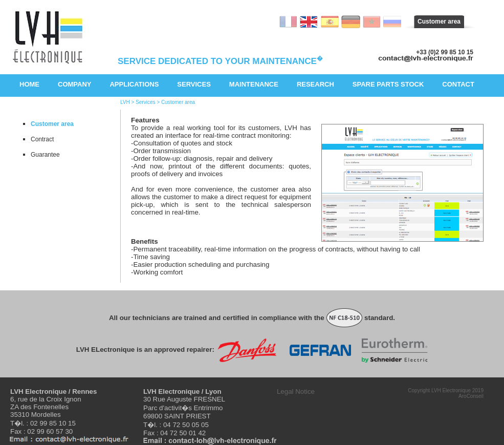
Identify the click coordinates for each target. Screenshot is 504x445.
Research (315, 84)
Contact (458, 84)
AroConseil (471, 396)
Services (194, 84)
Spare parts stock (388, 84)
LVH (125, 102)
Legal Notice (296, 391)
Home (29, 84)
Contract (42, 139)
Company (74, 84)
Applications (134, 84)
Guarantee (45, 155)
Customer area (439, 22)
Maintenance (254, 84)
